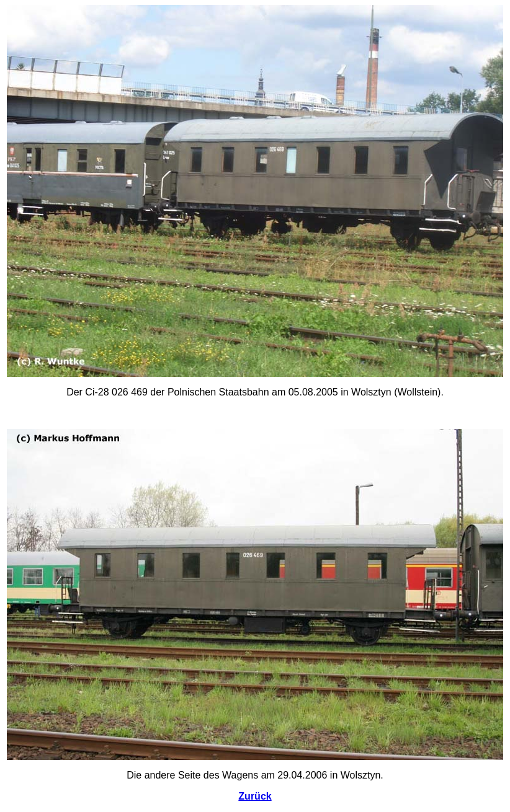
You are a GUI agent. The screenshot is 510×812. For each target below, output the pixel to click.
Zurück (255, 796)
